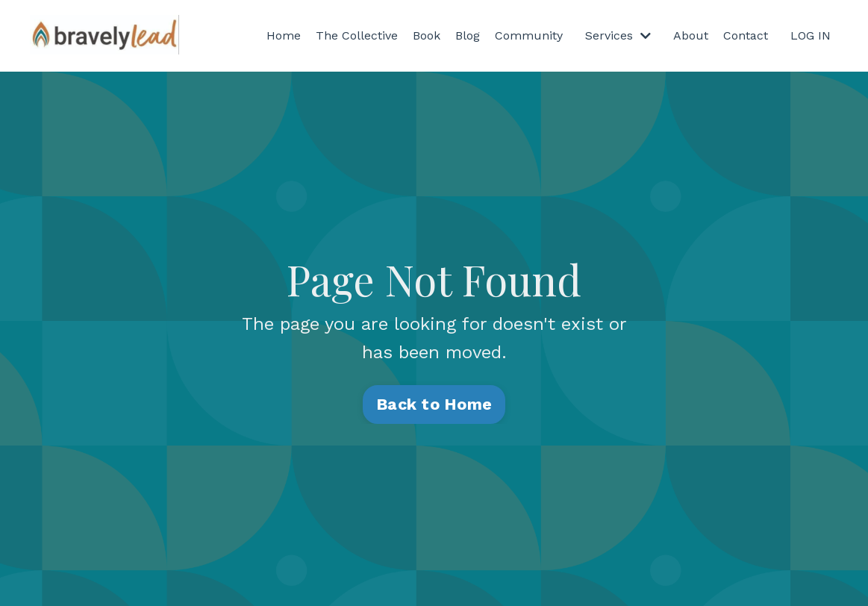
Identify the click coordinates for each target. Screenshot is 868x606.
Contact (746, 35)
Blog (468, 35)
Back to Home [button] (434, 404)
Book (427, 35)
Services (618, 35)
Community (529, 35)
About (691, 35)
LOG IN (811, 35)
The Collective (357, 35)
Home (284, 35)
